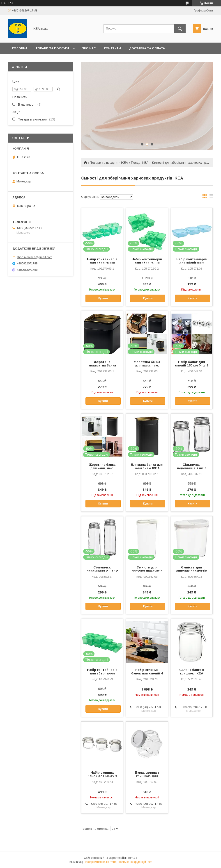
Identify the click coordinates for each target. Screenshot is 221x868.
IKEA (124, 163)
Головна (20, 48)
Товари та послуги (52, 48)
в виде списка (211, 197)
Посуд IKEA (140, 163)
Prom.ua (132, 858)
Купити (103, 298)
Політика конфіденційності (135, 862)
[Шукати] (180, 29)
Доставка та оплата (147, 48)
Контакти (112, 48)
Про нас (89, 48)
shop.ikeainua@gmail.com (35, 257)
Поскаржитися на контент (100, 862)
